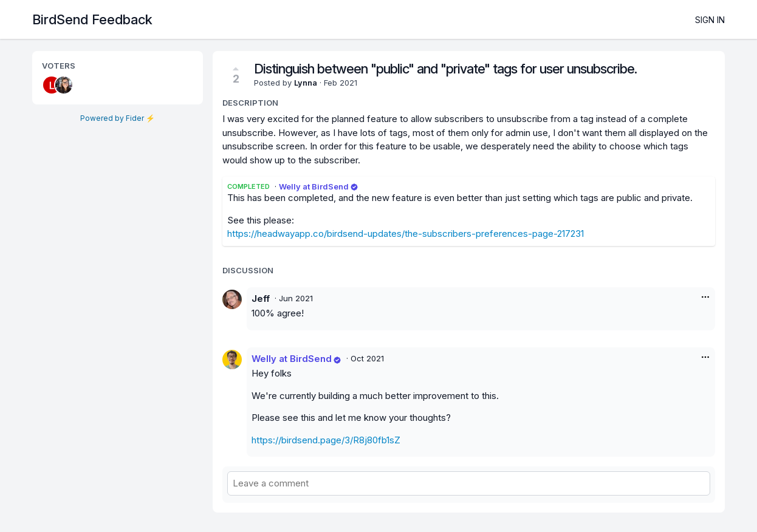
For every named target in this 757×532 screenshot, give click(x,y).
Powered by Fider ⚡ (118, 118)
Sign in (710, 20)
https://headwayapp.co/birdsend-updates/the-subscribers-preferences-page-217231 (406, 234)
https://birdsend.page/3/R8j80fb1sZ (326, 440)
